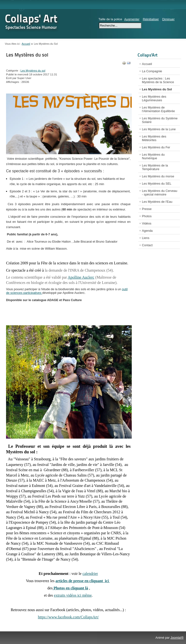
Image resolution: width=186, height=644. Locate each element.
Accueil (26, 44)
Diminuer (168, 19)
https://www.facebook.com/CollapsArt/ (68, 617)
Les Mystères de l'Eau (157, 202)
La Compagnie (152, 71)
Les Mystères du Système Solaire (160, 120)
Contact (147, 245)
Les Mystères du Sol (157, 89)
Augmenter (132, 19)
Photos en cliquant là (70, 588)
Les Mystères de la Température (155, 167)
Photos (147, 216)
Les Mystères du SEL (157, 184)
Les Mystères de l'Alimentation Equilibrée (158, 109)
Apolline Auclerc (81, 277)
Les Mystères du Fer (156, 147)
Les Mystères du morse (158, 176)
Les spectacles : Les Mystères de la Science (158, 80)
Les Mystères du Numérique (153, 156)
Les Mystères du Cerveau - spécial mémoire (160, 193)
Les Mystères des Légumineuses (154, 98)
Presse (147, 209)
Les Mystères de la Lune (159, 129)
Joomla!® (177, 638)
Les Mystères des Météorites (154, 138)
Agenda (147, 231)
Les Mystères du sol (27, 55)
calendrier (90, 574)
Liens (146, 238)
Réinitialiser (151, 19)
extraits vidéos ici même (73, 595)
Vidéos (147, 223)
